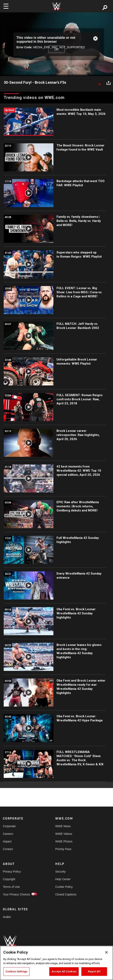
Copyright (9, 879)
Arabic (7, 917)
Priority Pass (63, 849)
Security (61, 872)
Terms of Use (11, 887)
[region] (56, 963)
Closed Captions (66, 894)
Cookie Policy (64, 887)
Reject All (94, 971)
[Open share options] (108, 83)
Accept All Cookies (64, 971)
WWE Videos (64, 834)
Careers (8, 834)
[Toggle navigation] (6, 6)
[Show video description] (99, 83)
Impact (7, 841)
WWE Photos (64, 841)
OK (56, 49)
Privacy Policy (12, 872)
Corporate (9, 826)
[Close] (106, 952)
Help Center (63, 879)
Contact (8, 849)
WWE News (63, 826)
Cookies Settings (16, 971)
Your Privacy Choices (16, 894)
